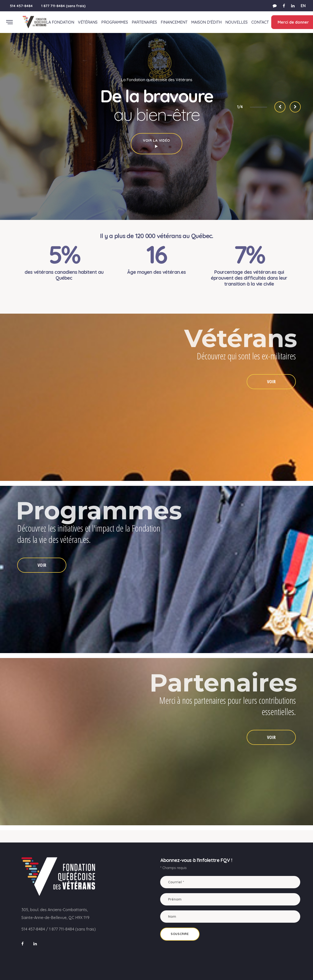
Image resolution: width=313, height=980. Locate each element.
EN (303, 6)
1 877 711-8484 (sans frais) (63, 6)
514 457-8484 (21, 6)
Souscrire (180, 934)
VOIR (271, 382)
